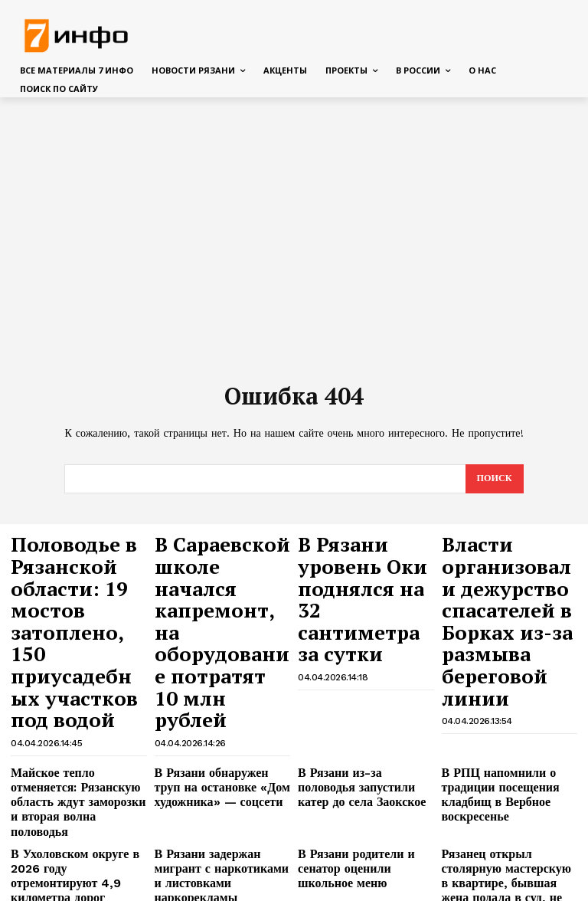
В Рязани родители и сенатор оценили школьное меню (364, 735)
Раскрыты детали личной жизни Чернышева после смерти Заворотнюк (214, 840)
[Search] (493, 480)
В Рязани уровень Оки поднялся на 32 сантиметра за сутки (357, 561)
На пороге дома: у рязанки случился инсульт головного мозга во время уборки (75, 796)
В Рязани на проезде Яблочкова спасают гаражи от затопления (217, 796)
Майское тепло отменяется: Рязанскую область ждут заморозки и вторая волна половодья (73, 692)
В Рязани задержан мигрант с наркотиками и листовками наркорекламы (222, 741)
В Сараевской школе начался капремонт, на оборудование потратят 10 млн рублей (211, 575)
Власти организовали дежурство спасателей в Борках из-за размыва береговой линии (509, 583)
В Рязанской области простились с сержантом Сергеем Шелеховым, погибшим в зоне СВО (498, 846)
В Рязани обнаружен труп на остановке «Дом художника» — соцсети (220, 686)
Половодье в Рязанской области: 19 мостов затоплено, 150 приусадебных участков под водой (78, 583)
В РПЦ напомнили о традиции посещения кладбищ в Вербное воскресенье (490, 692)
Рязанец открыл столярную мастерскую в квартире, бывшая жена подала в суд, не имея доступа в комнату (505, 747)
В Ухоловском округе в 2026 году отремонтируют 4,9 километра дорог (77, 741)
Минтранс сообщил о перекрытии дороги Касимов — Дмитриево (364, 796)
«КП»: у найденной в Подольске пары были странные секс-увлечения (501, 796)
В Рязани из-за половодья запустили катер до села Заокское (357, 686)
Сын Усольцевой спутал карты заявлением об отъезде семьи (77, 840)
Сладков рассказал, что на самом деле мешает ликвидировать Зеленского (359, 840)
